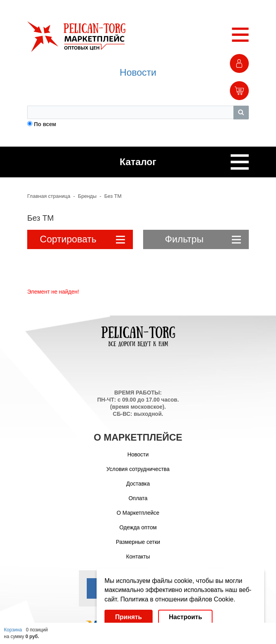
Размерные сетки (138, 542)
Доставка (138, 484)
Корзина (13, 630)
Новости (138, 72)
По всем (45, 124)
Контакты (138, 557)
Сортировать (82, 239)
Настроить (185, 617)
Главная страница (49, 196)
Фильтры (203, 239)
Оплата (138, 498)
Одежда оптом (138, 527)
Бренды (87, 196)
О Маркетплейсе (138, 513)
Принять (129, 617)
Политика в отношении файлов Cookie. (178, 599)
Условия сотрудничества (138, 469)
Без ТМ (113, 196)
